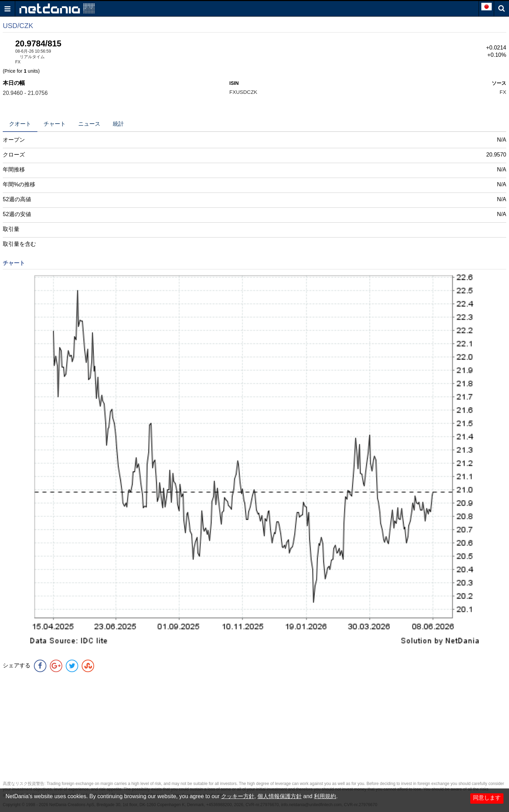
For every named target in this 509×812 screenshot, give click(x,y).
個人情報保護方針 (280, 796)
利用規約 (325, 796)
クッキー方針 (238, 796)
